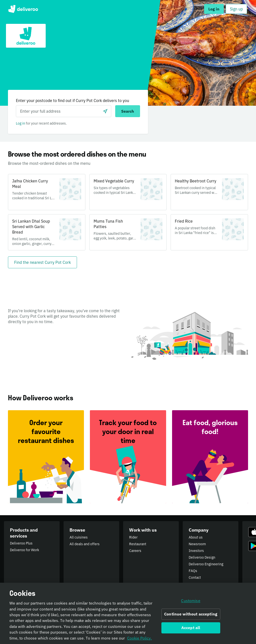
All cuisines (79, 537)
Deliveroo (23, 9)
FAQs (193, 571)
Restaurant (138, 544)
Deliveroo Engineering (206, 564)
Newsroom (197, 544)
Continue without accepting (191, 615)
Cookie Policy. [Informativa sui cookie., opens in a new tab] (139, 639)
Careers (135, 551)
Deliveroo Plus (21, 543)
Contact (195, 577)
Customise (191, 602)
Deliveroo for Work (24, 550)
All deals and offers (85, 544)
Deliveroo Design (202, 557)
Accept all (191, 629)
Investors (196, 551)
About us (196, 537)
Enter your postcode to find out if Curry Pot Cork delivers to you (73, 101)
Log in (20, 123)
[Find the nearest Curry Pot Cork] (42, 262)
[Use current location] (105, 111)
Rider (133, 537)
